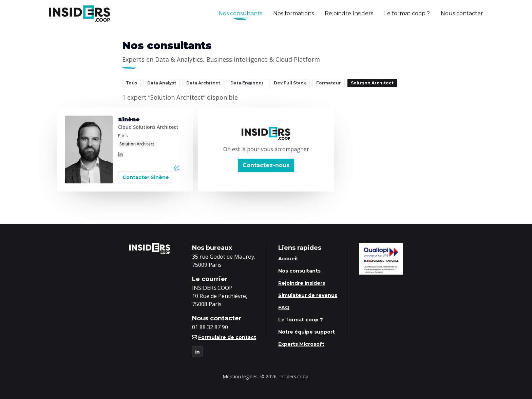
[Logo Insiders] (80, 14)
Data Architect (203, 83)
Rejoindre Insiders (349, 13)
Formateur (329, 83)
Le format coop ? (407, 13)
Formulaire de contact (224, 337)
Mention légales (240, 376)
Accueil (288, 259)
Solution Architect (372, 83)
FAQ (284, 307)
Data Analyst (162, 83)
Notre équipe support (307, 332)
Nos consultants (240, 14)
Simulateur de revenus (308, 295)
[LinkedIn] (120, 154)
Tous (131, 83)
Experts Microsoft (301, 344)
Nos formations (293, 13)
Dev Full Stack (290, 83)
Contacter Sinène (146, 177)
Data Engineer (247, 83)
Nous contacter (462, 13)
